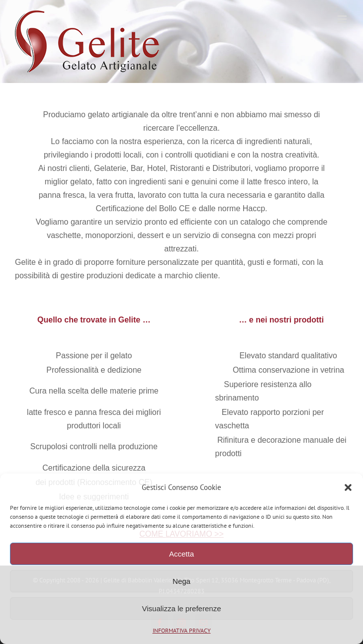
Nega (181, 581)
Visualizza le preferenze (182, 608)
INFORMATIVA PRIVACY (182, 630)
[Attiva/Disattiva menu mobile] (343, 19)
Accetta (181, 554)
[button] (348, 487)
